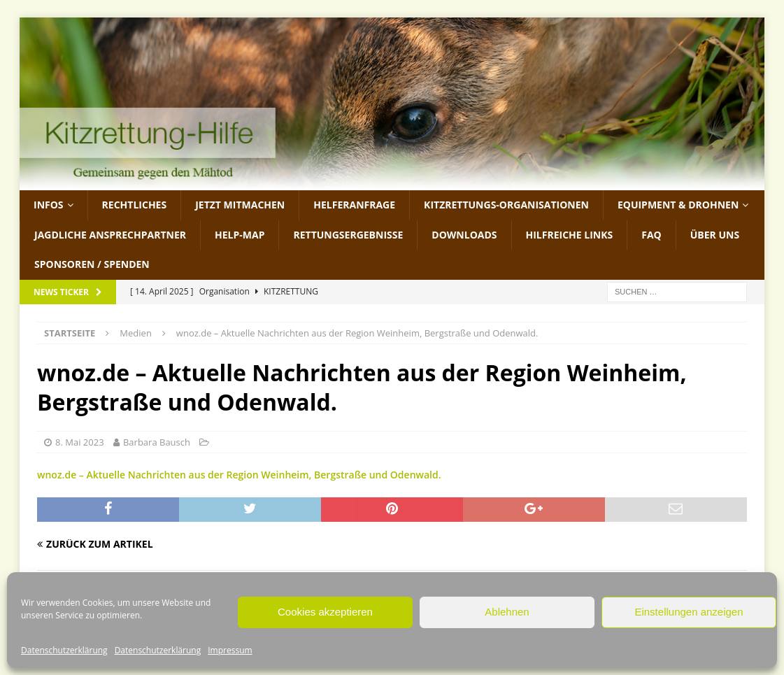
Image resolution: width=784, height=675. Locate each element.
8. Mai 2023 (80, 442)
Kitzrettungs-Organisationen (506, 205)
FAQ (651, 235)
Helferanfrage (354, 205)
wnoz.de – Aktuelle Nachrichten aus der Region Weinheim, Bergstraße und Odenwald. (239, 475)
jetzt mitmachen (240, 205)
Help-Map (240, 235)
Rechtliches (135, 205)
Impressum (230, 650)
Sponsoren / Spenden (92, 264)
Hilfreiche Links (570, 235)
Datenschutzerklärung (64, 650)
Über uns (715, 235)
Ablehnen (507, 612)
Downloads (464, 235)
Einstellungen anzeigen (689, 612)
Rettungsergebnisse (348, 235)
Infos (49, 205)
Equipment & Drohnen (678, 205)
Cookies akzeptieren (325, 612)
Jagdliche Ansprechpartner (110, 235)
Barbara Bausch (157, 442)
